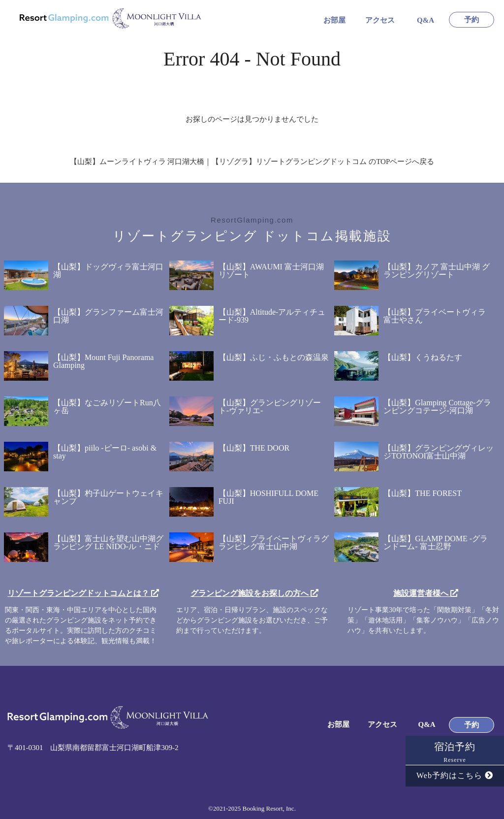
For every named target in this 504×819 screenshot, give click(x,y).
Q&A (425, 20)
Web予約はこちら (455, 775)
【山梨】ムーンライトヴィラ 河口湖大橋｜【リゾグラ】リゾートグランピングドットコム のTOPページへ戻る (252, 162)
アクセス (380, 20)
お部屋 (334, 20)
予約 (472, 20)
